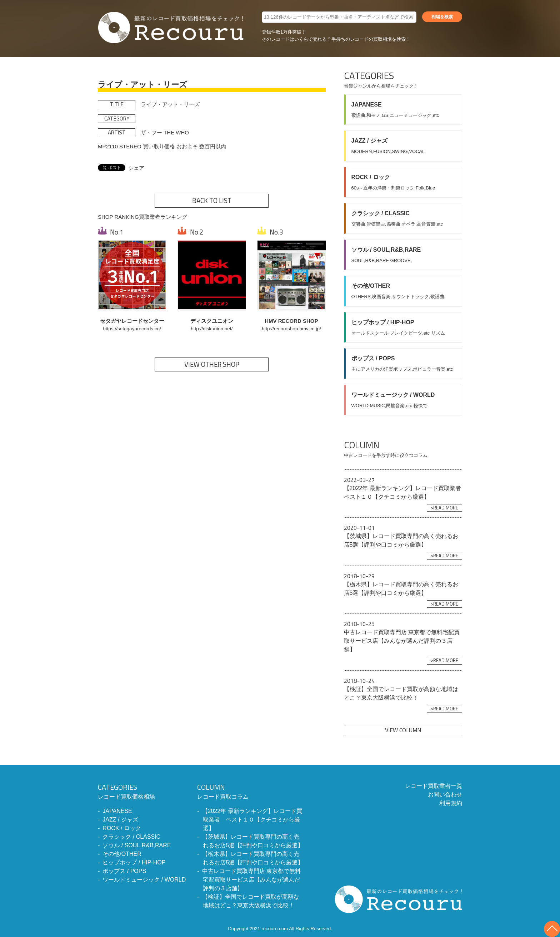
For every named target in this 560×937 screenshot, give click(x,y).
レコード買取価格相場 (142, 791)
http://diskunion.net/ (212, 329)
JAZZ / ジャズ (120, 820)
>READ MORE (444, 508)
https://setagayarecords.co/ (132, 329)
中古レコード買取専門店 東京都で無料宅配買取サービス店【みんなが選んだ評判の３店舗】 (251, 880)
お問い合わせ (445, 795)
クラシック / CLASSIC (131, 837)
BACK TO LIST (212, 201)
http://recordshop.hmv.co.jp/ (291, 329)
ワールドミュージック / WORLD (144, 880)
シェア (136, 168)
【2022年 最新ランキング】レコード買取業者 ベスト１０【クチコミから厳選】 (252, 820)
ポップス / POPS (124, 871)
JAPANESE (117, 811)
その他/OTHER (122, 854)
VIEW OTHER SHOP (212, 364)
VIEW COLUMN (403, 730)
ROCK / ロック (122, 828)
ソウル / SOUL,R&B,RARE (137, 845)
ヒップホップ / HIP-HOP (134, 862)
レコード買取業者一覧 (434, 786)
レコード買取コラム (251, 791)
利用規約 (451, 803)
